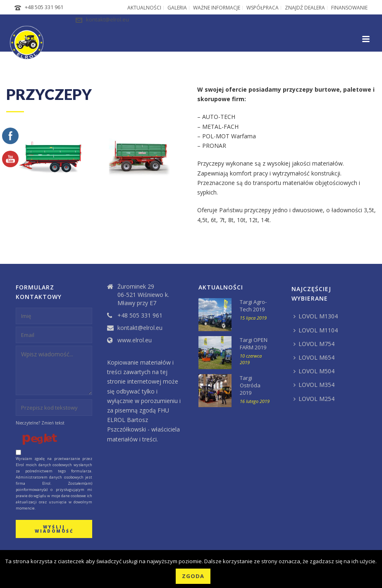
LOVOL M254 (314, 399)
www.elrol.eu (135, 340)
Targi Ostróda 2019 (250, 385)
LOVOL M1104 (316, 330)
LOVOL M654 (314, 357)
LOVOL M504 (314, 371)
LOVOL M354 (314, 385)
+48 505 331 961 (44, 7)
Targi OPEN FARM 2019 (254, 344)
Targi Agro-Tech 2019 (253, 306)
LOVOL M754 (314, 344)
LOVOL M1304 (316, 316)
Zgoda (193, 576)
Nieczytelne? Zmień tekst (40, 423)
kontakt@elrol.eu (107, 19)
